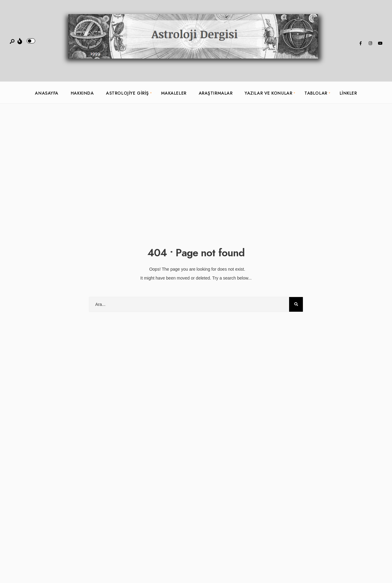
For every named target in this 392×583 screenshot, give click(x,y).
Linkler (348, 93)
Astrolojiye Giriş (127, 93)
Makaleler (174, 93)
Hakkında (82, 93)
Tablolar (316, 93)
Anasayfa (47, 93)
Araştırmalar (216, 93)
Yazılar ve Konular (268, 93)
